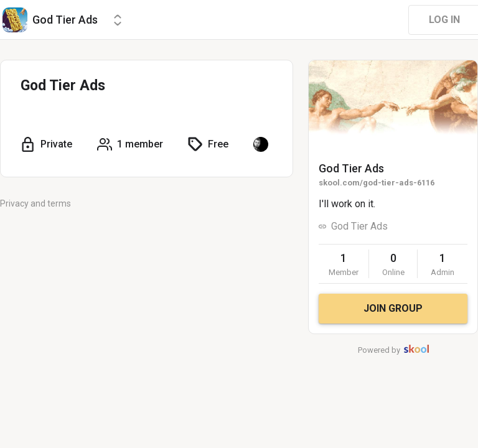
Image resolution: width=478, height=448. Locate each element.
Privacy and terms (35, 203)
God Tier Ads (351, 168)
